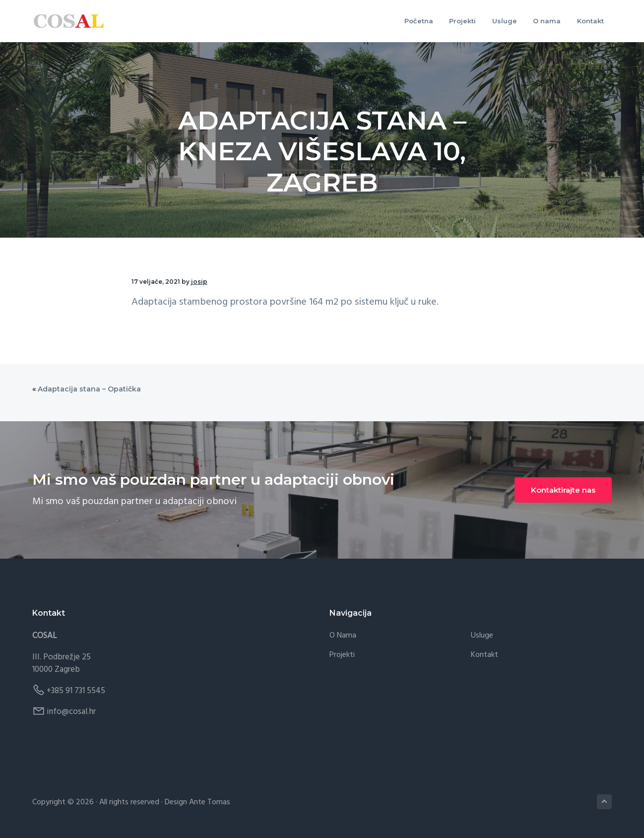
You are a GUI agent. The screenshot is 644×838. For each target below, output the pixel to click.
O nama (343, 636)
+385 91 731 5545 (76, 691)
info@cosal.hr (71, 712)
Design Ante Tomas (197, 802)
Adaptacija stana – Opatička (89, 389)
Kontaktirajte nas (563, 490)
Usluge (482, 636)
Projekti (342, 655)
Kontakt (484, 655)
